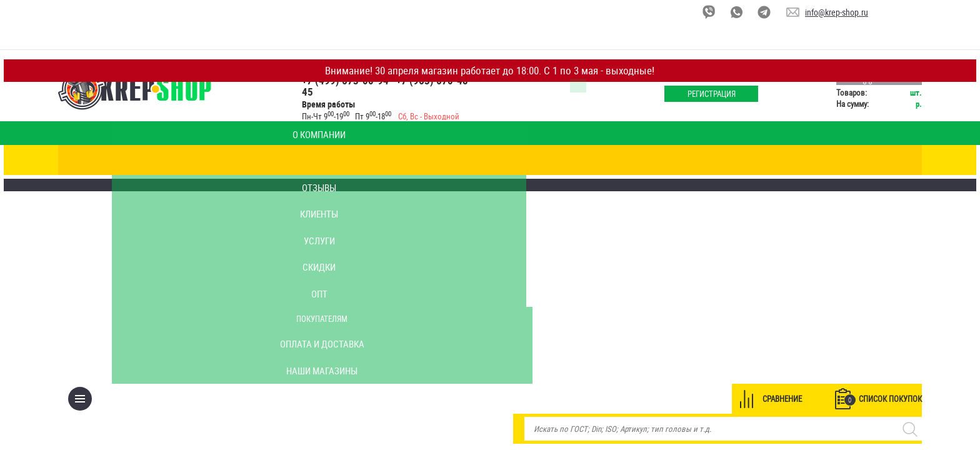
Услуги (436, 133)
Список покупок (829, 161)
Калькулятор (220, 133)
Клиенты (364, 133)
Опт (580, 133)
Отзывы (292, 133)
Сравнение (728, 160)
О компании (148, 133)
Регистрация (681, 94)
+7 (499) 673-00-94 (385, 80)
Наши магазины (825, 133)
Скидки (507, 133)
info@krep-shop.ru (837, 12)
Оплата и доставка (741, 133)
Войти (681, 71)
